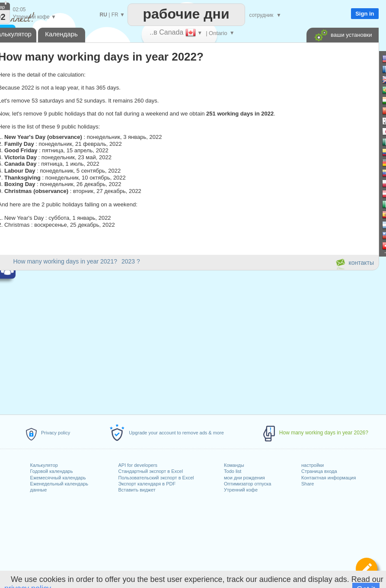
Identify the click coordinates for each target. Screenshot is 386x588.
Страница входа (319, 471)
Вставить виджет (137, 490)
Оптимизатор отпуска (247, 484)
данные (39, 490)
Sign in (365, 14)
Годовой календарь (52, 471)
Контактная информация (329, 478)
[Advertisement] (295, 183)
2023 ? (131, 261)
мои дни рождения (244, 478)
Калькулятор (44, 465)
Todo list (233, 471)
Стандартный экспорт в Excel (151, 471)
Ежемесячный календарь (58, 478)
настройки (313, 465)
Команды (234, 465)
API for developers (138, 465)
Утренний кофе (241, 490)
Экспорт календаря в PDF (147, 484)
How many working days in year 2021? (65, 261)
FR (115, 15)
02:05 (19, 10)
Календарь (61, 34)
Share (308, 484)
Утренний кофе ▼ (35, 17)
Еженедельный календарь (59, 484)
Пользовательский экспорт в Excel (156, 478)
